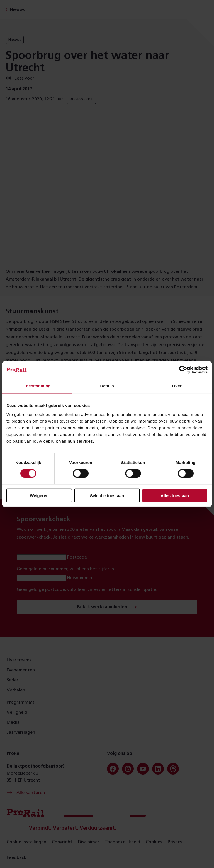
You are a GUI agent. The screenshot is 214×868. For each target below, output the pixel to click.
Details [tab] (107, 386)
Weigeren (39, 495)
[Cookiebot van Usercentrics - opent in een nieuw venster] (183, 370)
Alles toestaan (175, 495)
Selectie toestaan (107, 495)
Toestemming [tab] (37, 386)
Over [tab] (177, 386)
